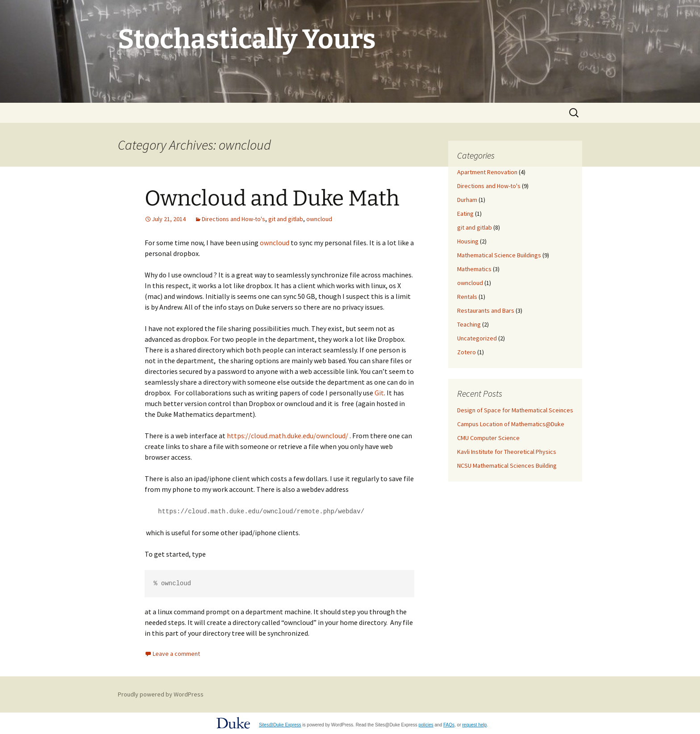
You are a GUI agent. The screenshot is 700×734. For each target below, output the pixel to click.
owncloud (319, 219)
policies (426, 724)
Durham (467, 200)
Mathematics (474, 269)
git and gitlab (286, 219)
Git (379, 393)
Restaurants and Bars (486, 310)
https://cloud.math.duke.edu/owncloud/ (287, 436)
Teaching (469, 324)
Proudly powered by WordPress (161, 694)
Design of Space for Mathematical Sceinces (515, 410)
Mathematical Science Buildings (499, 255)
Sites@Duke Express (280, 724)
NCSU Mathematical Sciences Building (507, 466)
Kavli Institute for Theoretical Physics (507, 452)
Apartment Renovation (487, 172)
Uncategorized (477, 338)
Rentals (467, 297)
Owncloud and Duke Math (272, 198)
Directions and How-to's (233, 219)
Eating (465, 214)
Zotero (467, 352)
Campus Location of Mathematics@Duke (511, 424)
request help (474, 724)
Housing (468, 241)
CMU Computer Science (488, 438)
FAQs (449, 724)
